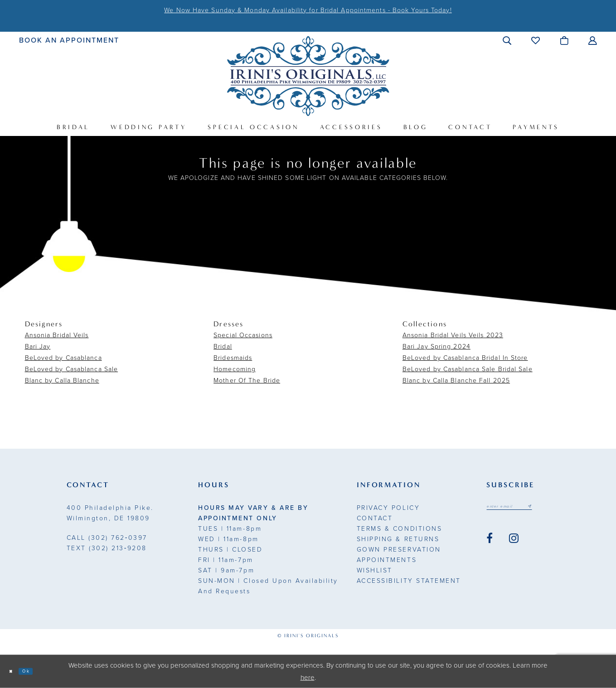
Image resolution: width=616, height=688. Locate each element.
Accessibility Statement (409, 581)
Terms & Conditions (399, 529)
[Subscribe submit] (555, 509)
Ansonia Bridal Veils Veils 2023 (453, 335)
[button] (507, 40)
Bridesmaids (233, 358)
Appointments (387, 560)
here (308, 677)
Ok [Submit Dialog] (37, 671)
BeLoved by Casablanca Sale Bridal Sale (468, 369)
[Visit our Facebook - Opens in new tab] (490, 543)
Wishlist (375, 570)
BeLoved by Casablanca (63, 358)
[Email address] (523, 509)
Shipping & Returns (398, 539)
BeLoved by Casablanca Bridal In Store (465, 358)
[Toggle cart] (565, 40)
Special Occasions (243, 335)
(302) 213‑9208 (107, 548)
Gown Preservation (399, 550)
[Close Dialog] (15, 671)
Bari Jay (38, 346)
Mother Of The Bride (247, 380)
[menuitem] (69, 40)
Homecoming (235, 369)
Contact (375, 518)
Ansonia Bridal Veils (57, 335)
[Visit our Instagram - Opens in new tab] (514, 543)
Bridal (223, 346)
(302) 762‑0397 (107, 538)
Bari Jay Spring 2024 (437, 346)
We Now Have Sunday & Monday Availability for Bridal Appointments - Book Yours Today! (308, 10)
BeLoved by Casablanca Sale (72, 369)
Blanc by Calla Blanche (62, 380)
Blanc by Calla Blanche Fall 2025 (456, 380)
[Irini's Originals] (308, 76)
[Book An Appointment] (69, 40)
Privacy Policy (388, 508)
